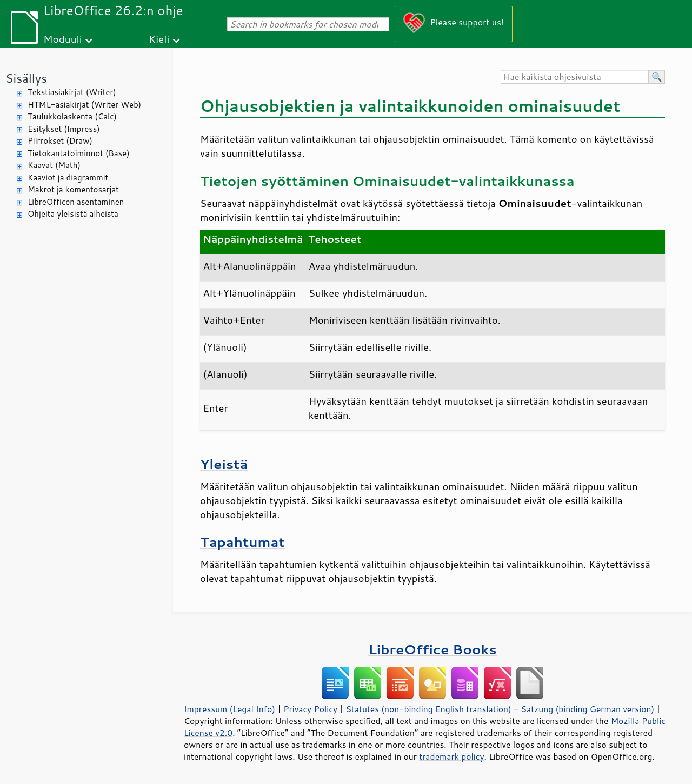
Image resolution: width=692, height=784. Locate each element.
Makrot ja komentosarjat (73, 189)
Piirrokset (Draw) (60, 141)
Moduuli (63, 39)
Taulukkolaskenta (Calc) (72, 116)
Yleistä (224, 464)
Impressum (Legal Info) (229, 709)
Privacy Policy (310, 709)
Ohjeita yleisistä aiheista (73, 214)
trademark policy (451, 756)
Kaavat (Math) (54, 165)
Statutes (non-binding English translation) (428, 709)
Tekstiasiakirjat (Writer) (72, 92)
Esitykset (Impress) (64, 129)
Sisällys (26, 78)
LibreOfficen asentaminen (76, 202)
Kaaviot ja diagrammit (68, 177)
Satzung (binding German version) (588, 709)
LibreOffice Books (432, 649)
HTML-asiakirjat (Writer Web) (84, 105)
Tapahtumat (242, 542)
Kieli (159, 39)
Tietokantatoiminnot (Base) (79, 153)
